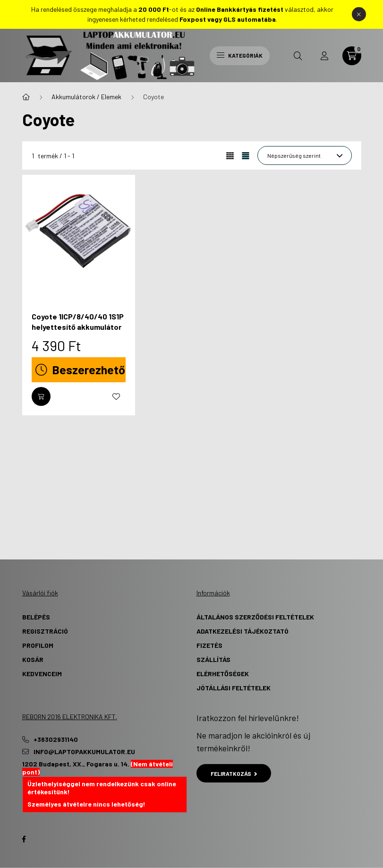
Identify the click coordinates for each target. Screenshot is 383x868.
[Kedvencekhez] (116, 396)
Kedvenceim (42, 674)
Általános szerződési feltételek (255, 617)
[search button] (298, 56)
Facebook (24, 839)
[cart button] (352, 56)
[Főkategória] (26, 97)
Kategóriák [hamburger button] (240, 55)
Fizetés (209, 645)
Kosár (33, 659)
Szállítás (213, 659)
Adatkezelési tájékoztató (243, 631)
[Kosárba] (41, 396)
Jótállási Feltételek (234, 688)
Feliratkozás (234, 773)
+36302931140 (56, 739)
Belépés (36, 617)
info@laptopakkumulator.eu (84, 752)
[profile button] (324, 56)
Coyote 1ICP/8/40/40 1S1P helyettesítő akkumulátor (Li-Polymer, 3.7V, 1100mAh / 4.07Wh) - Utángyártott (78, 332)
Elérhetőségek (223, 674)
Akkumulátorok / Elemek (86, 97)
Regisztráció (45, 631)
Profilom (38, 645)
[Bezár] (359, 14)
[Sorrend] (305, 155)
